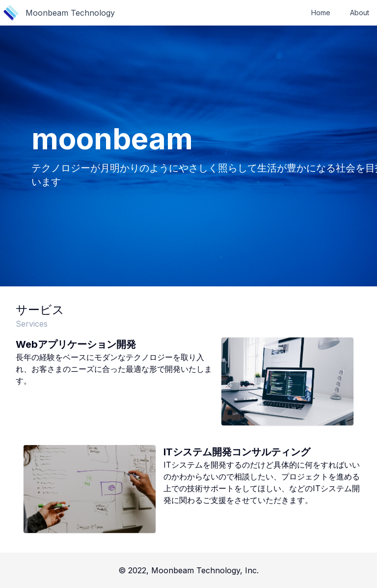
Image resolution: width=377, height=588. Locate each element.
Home (321, 13)
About (360, 13)
